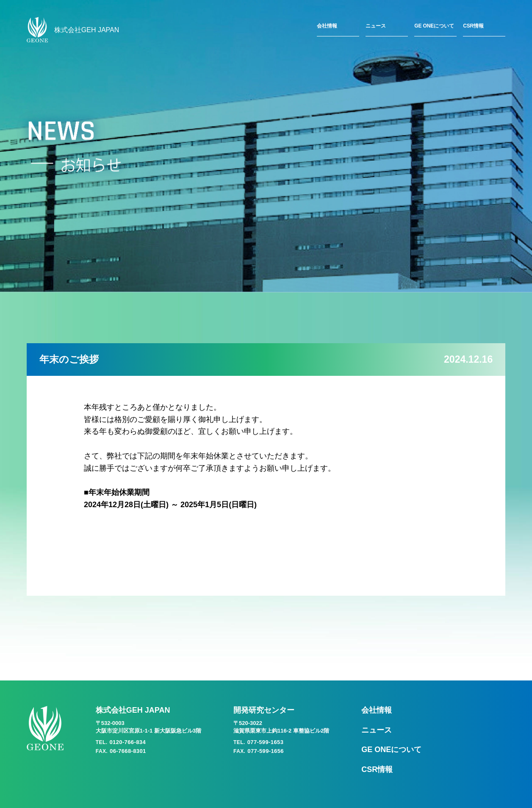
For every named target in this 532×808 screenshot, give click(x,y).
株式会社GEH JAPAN (73, 30)
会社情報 (327, 26)
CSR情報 (473, 26)
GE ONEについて (434, 26)
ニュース (376, 26)
